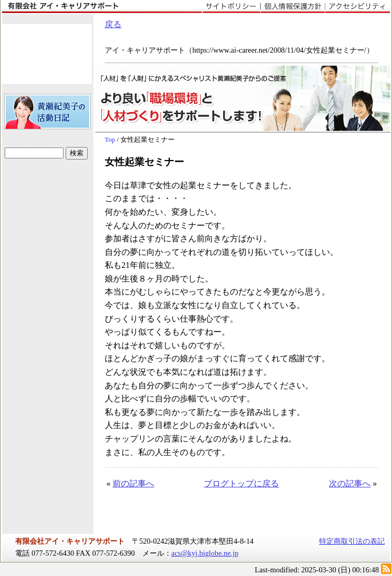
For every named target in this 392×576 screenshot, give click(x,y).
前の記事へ (133, 483)
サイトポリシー (231, 7)
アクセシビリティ (357, 7)
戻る (113, 24)
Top (110, 140)
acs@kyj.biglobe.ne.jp (205, 553)
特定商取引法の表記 (352, 541)
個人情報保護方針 (292, 7)
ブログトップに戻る (241, 483)
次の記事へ (350, 483)
